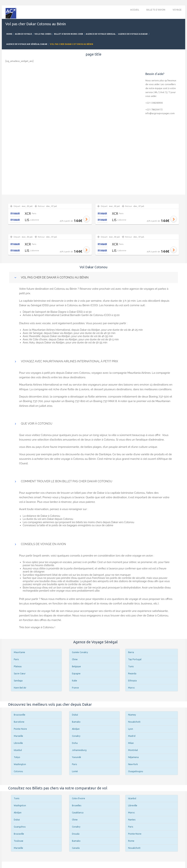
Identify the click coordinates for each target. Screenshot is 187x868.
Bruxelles (77, 805)
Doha (75, 743)
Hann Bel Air (20, 688)
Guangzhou (20, 827)
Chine (75, 659)
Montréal (133, 750)
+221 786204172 (154, 109)
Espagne (76, 674)
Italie (75, 681)
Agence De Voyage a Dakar (133, 34)
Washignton (20, 805)
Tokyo (17, 757)
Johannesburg (79, 750)
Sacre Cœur (20, 674)
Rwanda (132, 674)
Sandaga (18, 681)
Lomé (75, 771)
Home (9, 34)
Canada (76, 848)
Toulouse (19, 841)
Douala (76, 834)
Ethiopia (132, 681)
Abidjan (76, 729)
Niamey (132, 715)
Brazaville (19, 834)
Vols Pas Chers (43, 34)
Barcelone (19, 722)
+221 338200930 (154, 103)
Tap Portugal (135, 659)
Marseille (18, 736)
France (75, 688)
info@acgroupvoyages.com (160, 113)
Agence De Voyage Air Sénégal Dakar (27, 44)
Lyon (131, 729)
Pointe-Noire (135, 834)
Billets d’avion (156, 10)
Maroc (131, 688)
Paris (16, 659)
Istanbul (18, 750)
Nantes (132, 820)
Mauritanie (19, 652)
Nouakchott (134, 722)
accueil (135, 10)
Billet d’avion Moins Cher (69, 34)
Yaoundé (77, 757)
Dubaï (75, 715)
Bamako (76, 722)
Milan (131, 743)
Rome (131, 841)
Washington (20, 764)
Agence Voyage (23, 34)
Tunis (131, 666)
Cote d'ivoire (79, 798)
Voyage (177, 10)
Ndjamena (133, 757)
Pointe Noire (20, 729)
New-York (133, 764)
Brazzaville (20, 715)
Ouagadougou (136, 771)
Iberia (131, 652)
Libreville (18, 743)
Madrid (132, 736)
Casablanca (78, 813)
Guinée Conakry (80, 652)
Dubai (17, 820)
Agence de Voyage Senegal (101, 34)
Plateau (18, 666)
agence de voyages (142, 289)
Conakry (76, 736)
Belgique (76, 666)
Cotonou (18, 771)
